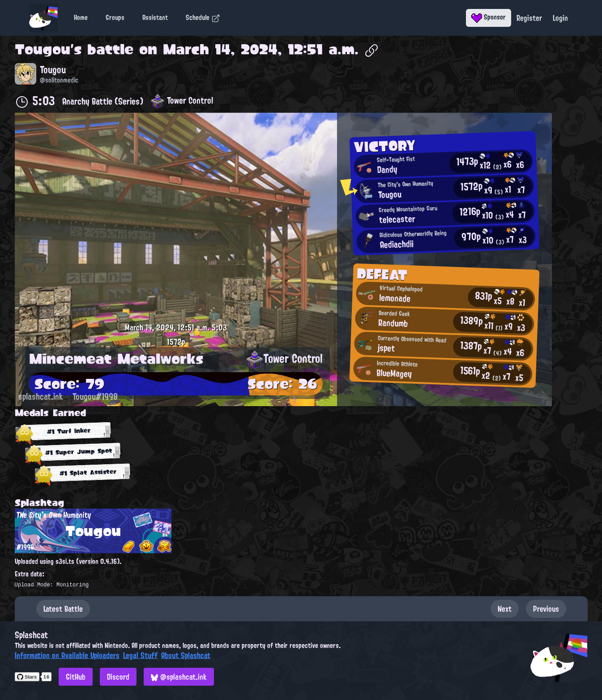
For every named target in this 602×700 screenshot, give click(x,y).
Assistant (155, 17)
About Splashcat (186, 655)
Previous (546, 609)
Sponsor (489, 17)
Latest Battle (63, 609)
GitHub (76, 677)
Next (505, 609)
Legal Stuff (140, 655)
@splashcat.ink (179, 677)
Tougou (43, 49)
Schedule (203, 17)
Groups (115, 17)
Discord (118, 677)
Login (560, 18)
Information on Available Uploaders (67, 655)
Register (529, 18)
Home (81, 17)
